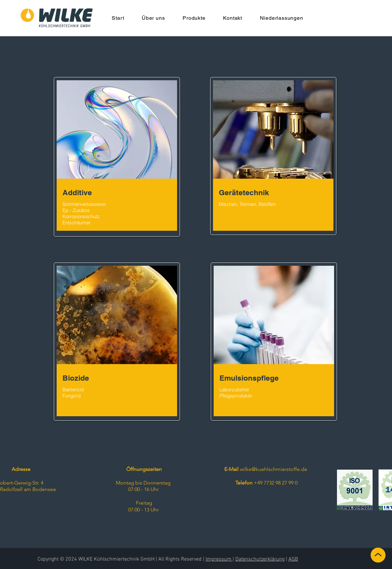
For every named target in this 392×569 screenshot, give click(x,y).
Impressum (219, 559)
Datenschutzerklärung (260, 559)
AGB (293, 559)
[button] (153, 18)
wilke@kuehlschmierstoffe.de (274, 469)
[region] (117, 157)
